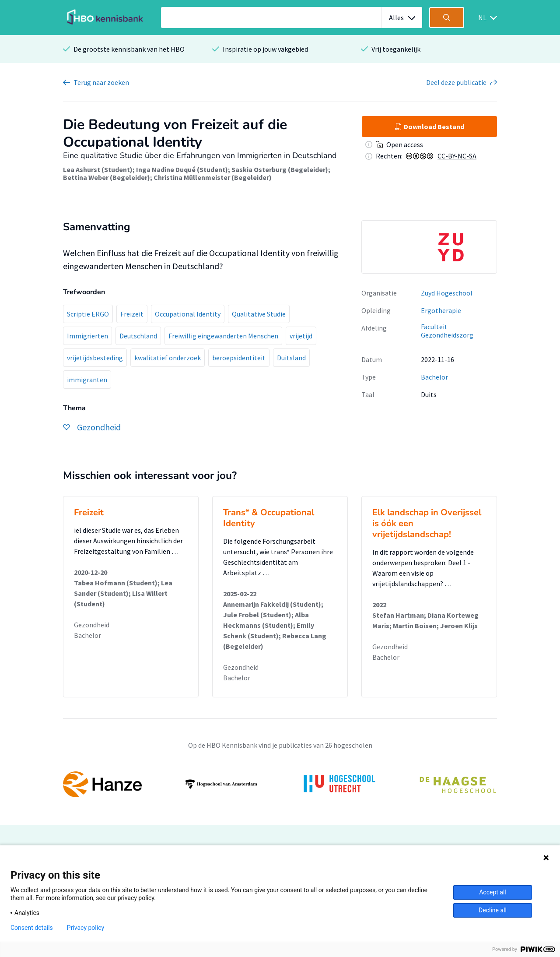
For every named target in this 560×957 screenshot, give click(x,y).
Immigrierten (87, 336)
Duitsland (291, 358)
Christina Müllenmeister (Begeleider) (213, 177)
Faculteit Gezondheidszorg (447, 331)
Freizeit (132, 314)
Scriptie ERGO (88, 314)
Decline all (493, 910)
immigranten (87, 380)
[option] (429, 247)
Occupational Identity (188, 314)
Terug (101, 82)
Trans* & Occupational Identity (269, 518)
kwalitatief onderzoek (168, 358)
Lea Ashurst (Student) (98, 169)
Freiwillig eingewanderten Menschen (223, 336)
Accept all (493, 892)
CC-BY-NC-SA (457, 156)
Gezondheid (92, 625)
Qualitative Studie (259, 314)
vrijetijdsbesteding (95, 358)
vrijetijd (301, 336)
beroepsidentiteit (239, 358)
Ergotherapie (441, 310)
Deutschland (138, 336)
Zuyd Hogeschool (447, 293)
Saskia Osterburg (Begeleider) (280, 169)
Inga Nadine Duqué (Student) (182, 169)
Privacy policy (86, 928)
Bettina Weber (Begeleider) (107, 177)
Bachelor (434, 377)
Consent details (32, 928)
